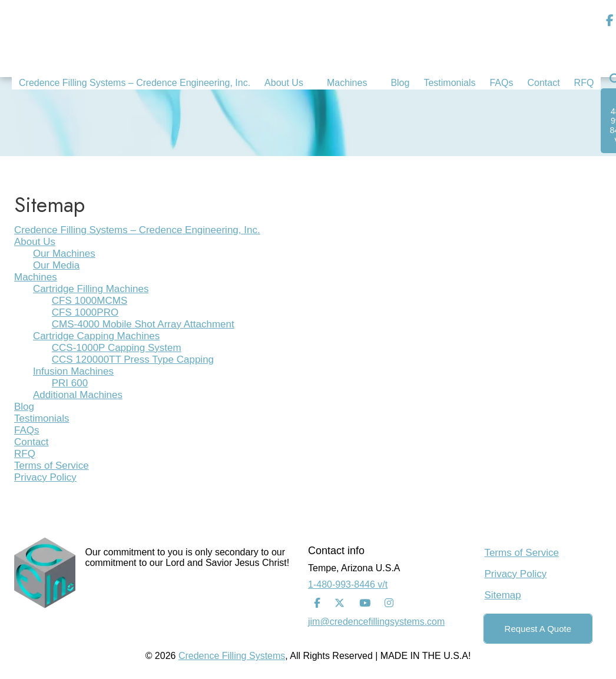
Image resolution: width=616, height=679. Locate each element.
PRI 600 (70, 383)
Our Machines (64, 254)
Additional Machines (78, 395)
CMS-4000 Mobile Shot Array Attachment (143, 324)
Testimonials (42, 418)
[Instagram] (389, 604)
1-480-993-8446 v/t (348, 584)
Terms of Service (52, 466)
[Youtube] (365, 604)
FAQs (27, 430)
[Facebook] (317, 604)
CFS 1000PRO (85, 312)
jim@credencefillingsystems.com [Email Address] (376, 622)
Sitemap (502, 595)
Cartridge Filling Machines (91, 289)
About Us (35, 242)
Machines (36, 277)
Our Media (56, 265)
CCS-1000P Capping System (117, 348)
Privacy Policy (45, 477)
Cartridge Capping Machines (96, 336)
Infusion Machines (73, 371)
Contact (32, 442)
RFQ (25, 454)
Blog (24, 407)
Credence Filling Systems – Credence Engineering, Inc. (137, 230)
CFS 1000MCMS (90, 301)
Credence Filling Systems (232, 656)
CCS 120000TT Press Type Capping (133, 360)
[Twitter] (340, 604)
